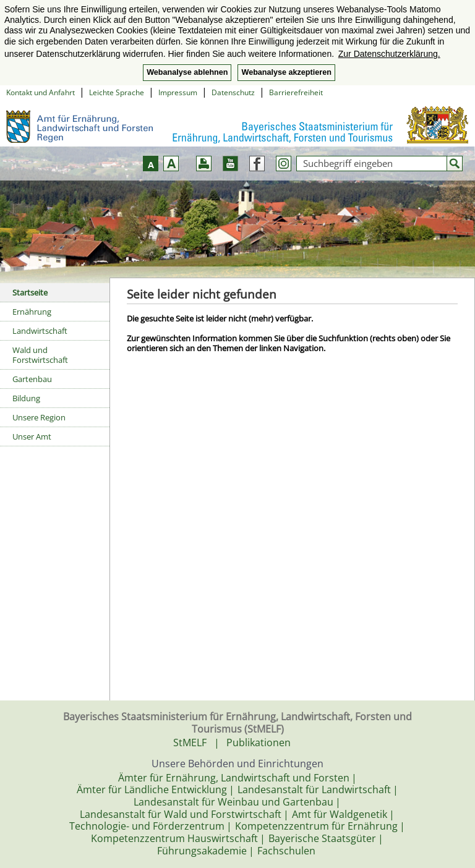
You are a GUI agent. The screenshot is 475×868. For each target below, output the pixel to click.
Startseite (30, 292)
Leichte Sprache (117, 92)
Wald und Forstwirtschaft (40, 355)
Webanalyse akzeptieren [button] (286, 72)
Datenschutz (233, 92)
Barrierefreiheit (296, 92)
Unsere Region (39, 417)
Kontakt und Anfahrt (41, 92)
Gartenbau (32, 379)
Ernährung (32, 312)
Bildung (26, 398)
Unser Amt (32, 436)
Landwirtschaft (40, 331)
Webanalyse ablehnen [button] (187, 72)
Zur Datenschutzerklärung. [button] (389, 54)
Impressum (178, 92)
